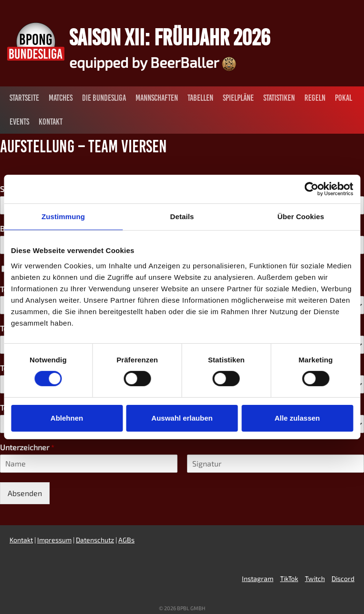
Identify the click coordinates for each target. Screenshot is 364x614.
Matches (61, 98)
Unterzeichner (27, 447)
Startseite (24, 98)
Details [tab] (182, 217)
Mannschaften (157, 98)
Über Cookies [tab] (301, 217)
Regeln (315, 98)
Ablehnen (67, 418)
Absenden (25, 493)
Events (19, 122)
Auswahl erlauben (182, 418)
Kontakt (51, 122)
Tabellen (200, 98)
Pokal (343, 98)
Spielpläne (238, 98)
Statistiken (279, 98)
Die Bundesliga (104, 98)
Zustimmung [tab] (63, 217)
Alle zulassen (297, 418)
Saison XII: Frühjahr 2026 (170, 37)
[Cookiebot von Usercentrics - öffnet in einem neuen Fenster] (311, 189)
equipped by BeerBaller (153, 62)
